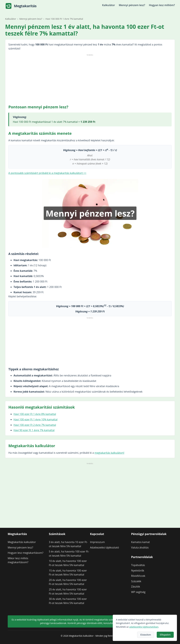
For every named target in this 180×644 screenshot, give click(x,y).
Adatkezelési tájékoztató (105, 547)
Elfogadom (170, 635)
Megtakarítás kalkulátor (22, 542)
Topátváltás (138, 565)
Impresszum (97, 542)
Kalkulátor (109, 5)
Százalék (136, 581)
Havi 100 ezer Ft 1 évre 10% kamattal (35, 419)
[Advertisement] (90, 79)
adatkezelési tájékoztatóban (149, 627)
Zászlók (136, 587)
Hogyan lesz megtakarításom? (26, 553)
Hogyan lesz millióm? (162, 5)
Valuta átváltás (140, 547)
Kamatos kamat (140, 542)
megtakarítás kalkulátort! (110, 453)
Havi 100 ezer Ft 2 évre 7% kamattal (35, 425)
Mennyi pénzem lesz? (132, 5)
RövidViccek (138, 576)
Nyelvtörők (138, 571)
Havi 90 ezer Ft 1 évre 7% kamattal (34, 430)
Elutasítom (150, 635)
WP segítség (138, 592)
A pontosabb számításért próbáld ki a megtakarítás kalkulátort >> (47, 173)
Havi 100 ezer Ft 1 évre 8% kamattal (35, 414)
